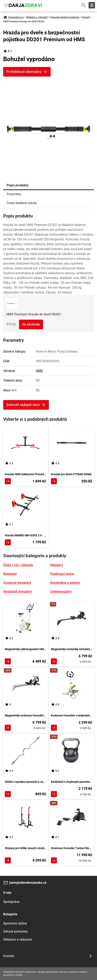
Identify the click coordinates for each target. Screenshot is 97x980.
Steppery (57, 565)
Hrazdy (86, 17)
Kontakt (9, 956)
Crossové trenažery (17, 583)
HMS (39, 371)
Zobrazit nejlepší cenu (23, 405)
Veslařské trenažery (18, 592)
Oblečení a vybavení (37, 17)
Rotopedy (10, 574)
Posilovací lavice (62, 574)
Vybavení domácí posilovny (65, 17)
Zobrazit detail (8, 481)
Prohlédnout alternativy (24, 72)
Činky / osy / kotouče (18, 565)
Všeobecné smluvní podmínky (19, 972)
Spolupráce (11, 902)
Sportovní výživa (15, 923)
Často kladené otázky (22, 203)
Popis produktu (18, 185)
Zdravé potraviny (15, 931)
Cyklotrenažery (61, 592)
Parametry (14, 194)
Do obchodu (31, 324)
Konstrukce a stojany (65, 583)
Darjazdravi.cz (16, 17)
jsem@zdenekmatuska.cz (28, 883)
